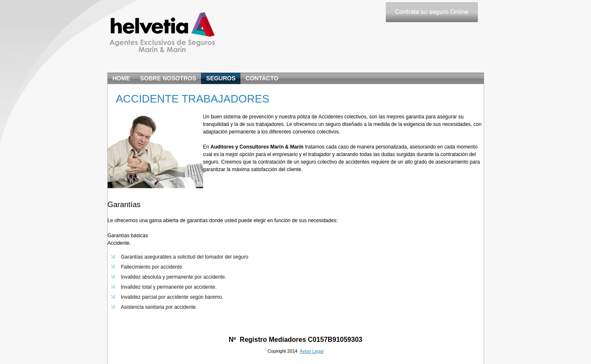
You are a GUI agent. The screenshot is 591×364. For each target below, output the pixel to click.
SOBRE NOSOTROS (168, 78)
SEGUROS (221, 78)
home (121, 78)
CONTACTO (262, 78)
